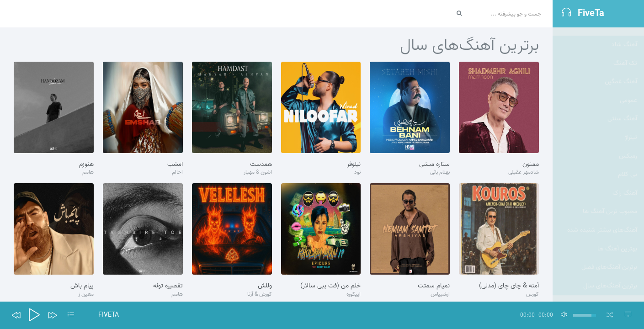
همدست (261, 164)
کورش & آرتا (260, 295)
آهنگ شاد (624, 36)
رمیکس (628, 148)
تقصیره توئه (168, 286)
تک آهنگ (625, 55)
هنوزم (86, 164)
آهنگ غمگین (621, 73)
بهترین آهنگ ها (617, 241)
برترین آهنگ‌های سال (610, 278)
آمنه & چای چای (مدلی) (509, 286)
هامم (88, 172)
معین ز (86, 295)
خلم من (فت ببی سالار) (330, 286)
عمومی (628, 92)
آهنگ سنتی (622, 110)
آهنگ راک (625, 185)
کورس (532, 295)
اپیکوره (354, 295)
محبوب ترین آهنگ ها (610, 203)
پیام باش (82, 286)
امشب (175, 164)
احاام (177, 172)
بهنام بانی (440, 172)
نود (357, 172)
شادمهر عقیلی (524, 172)
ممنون (531, 164)
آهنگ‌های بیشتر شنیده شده (602, 222)
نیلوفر (354, 164)
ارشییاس (440, 295)
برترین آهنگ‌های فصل (609, 259)
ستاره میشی (434, 164)
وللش (265, 286)
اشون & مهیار (258, 172)
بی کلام (628, 166)
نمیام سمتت (434, 286)
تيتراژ (631, 129)
